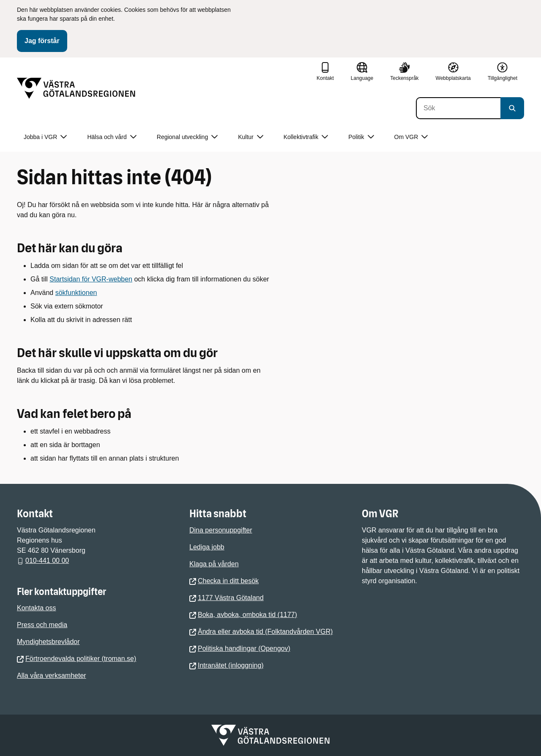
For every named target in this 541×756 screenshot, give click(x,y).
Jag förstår (42, 41)
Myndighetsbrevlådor (48, 642)
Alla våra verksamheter (52, 675)
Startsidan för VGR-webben (91, 279)
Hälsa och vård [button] (112, 137)
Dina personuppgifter (221, 530)
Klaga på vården (214, 564)
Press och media (42, 625)
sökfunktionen (76, 293)
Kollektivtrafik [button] (306, 137)
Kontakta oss (37, 608)
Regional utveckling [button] (187, 137)
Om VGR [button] (411, 137)
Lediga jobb (207, 547)
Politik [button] (361, 137)
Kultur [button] (251, 137)
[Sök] (458, 108)
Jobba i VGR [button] (45, 137)
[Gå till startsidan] (76, 88)
